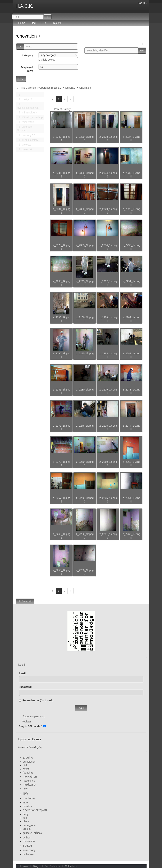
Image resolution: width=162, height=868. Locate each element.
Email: (23, 673)
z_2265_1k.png (108, 498)
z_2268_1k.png (131, 462)
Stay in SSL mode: (30, 726)
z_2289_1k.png (85, 317)
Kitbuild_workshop (30, 117)
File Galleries (28, 88)
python (27, 838)
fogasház (70, 88)
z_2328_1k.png (131, 209)
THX (44, 23)
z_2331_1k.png (62, 209)
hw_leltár (29, 798)
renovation (27, 36)
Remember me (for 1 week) (36, 700)
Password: (25, 687)
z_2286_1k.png (62, 353)
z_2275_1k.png (108, 426)
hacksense (29, 781)
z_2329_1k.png (108, 209)
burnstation (29, 762)
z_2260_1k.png (131, 534)
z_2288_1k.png (108, 317)
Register (26, 722)
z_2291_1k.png (131, 281)
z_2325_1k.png (62, 245)
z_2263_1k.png (62, 534)
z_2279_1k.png (108, 390)
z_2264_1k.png (131, 498)
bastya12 (25, 99)
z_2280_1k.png (85, 390)
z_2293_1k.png (85, 281)
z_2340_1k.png (62, 137)
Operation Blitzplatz (50, 88)
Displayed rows (27, 69)
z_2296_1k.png (131, 245)
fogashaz (28, 773)
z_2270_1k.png (85, 462)
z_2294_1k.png (62, 281)
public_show (33, 833)
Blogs (34, 866)
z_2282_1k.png (131, 353)
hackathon (30, 777)
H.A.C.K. (24, 6)
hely (25, 789)
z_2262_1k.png (85, 534)
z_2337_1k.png (131, 137)
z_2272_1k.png (62, 462)
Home (22, 23)
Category (28, 55)
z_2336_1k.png (62, 173)
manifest (28, 806)
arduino (28, 758)
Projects (56, 23)
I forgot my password (33, 716)
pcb (25, 818)
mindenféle (26, 122)
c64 (25, 765)
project (27, 829)
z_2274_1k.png (131, 426)
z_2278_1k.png (131, 390)
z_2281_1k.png (62, 390)
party (26, 814)
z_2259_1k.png (62, 570)
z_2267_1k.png (62, 498)
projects (24, 145)
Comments (25, 601)
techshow (28, 854)
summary (29, 850)
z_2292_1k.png (108, 281)
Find (21, 79)
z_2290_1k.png (62, 317)
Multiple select (47, 60)
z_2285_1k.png (85, 353)
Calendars (68, 866)
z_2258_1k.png (85, 570)
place (26, 821)
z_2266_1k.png (85, 498)
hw (26, 793)
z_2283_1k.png (108, 353)
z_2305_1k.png (85, 245)
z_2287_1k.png (131, 317)
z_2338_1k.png (108, 137)
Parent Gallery (60, 109)
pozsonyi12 (26, 135)
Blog (33, 23)
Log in (142, 3)
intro (25, 803)
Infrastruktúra (27, 113)
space (28, 845)
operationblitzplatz (35, 810)
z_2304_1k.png (108, 245)
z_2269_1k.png (108, 462)
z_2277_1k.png (62, 426)
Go (142, 51)
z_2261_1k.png (108, 534)
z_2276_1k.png (85, 426)
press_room (30, 825)
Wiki (23, 866)
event (26, 769)
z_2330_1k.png (85, 209)
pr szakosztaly (27, 140)
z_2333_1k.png (131, 173)
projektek (25, 149)
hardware (29, 785)
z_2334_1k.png (108, 173)
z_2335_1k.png (85, 173)
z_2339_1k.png (85, 137)
